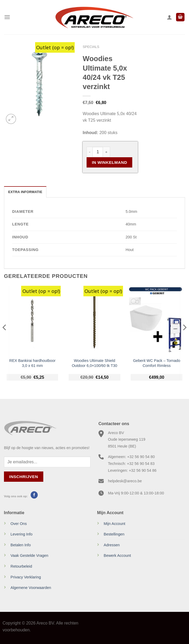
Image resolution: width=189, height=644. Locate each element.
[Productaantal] (98, 152)
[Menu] (7, 17)
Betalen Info (21, 545)
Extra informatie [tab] (25, 192)
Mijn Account (115, 524)
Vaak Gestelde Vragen (29, 555)
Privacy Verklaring (26, 577)
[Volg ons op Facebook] (34, 495)
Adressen (112, 545)
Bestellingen (114, 534)
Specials (91, 47)
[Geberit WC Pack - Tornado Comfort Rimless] (157, 320)
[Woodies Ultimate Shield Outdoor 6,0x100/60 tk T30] (94, 320)
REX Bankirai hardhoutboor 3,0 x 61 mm (32, 363)
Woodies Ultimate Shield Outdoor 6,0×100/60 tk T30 (94, 363)
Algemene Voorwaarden (31, 588)
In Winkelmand (110, 162)
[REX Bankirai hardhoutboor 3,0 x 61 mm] (32, 320)
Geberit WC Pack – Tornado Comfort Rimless (157, 363)
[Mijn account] (169, 17)
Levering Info (22, 534)
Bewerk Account (117, 555)
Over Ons (19, 524)
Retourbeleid (21, 566)
